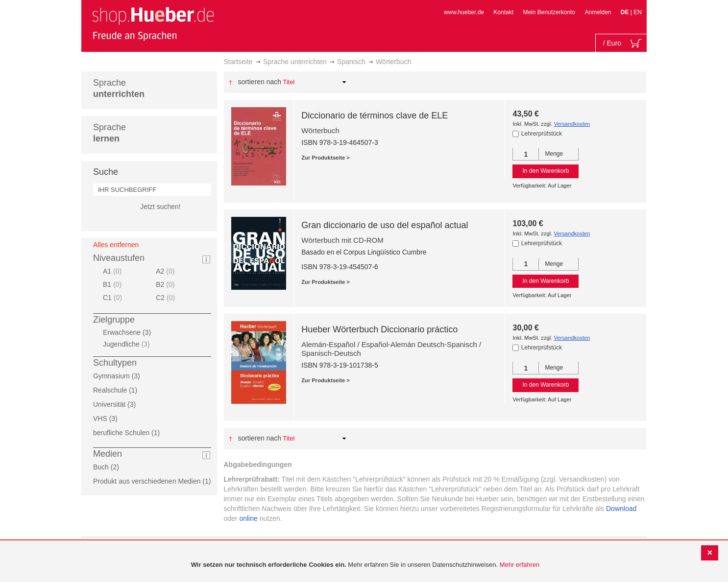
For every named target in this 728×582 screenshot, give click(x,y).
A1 (113, 271)
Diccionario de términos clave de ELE (375, 116)
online (248, 518)
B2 (166, 284)
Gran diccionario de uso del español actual (385, 225)
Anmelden (598, 12)
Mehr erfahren (520, 565)
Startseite (238, 62)
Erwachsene (130, 332)
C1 (114, 298)
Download (621, 509)
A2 (166, 271)
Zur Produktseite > (326, 158)
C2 (167, 298)
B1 (113, 284)
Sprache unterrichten (295, 62)
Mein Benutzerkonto (549, 12)
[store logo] (153, 23)
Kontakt (503, 12)
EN (638, 12)
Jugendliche (128, 344)
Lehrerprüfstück (542, 134)
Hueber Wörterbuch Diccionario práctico (379, 329)
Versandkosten (572, 124)
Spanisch (351, 62)
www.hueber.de (464, 12)
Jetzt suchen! (160, 207)
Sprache (119, 88)
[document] (365, 565)
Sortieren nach (259, 82)
